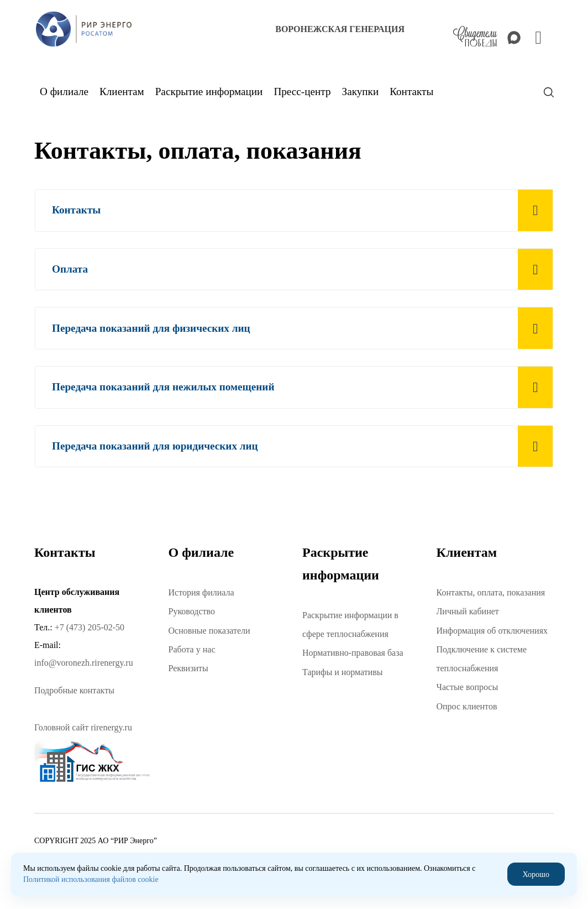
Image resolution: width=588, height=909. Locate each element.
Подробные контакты (74, 690)
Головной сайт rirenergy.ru (83, 727)
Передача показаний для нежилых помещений (163, 387)
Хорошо (536, 874)
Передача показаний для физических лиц (151, 328)
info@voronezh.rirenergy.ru (84, 663)
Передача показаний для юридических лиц (155, 446)
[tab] (294, 210)
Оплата (70, 269)
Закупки (361, 92)
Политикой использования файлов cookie (91, 879)
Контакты (76, 210)
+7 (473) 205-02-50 (90, 627)
